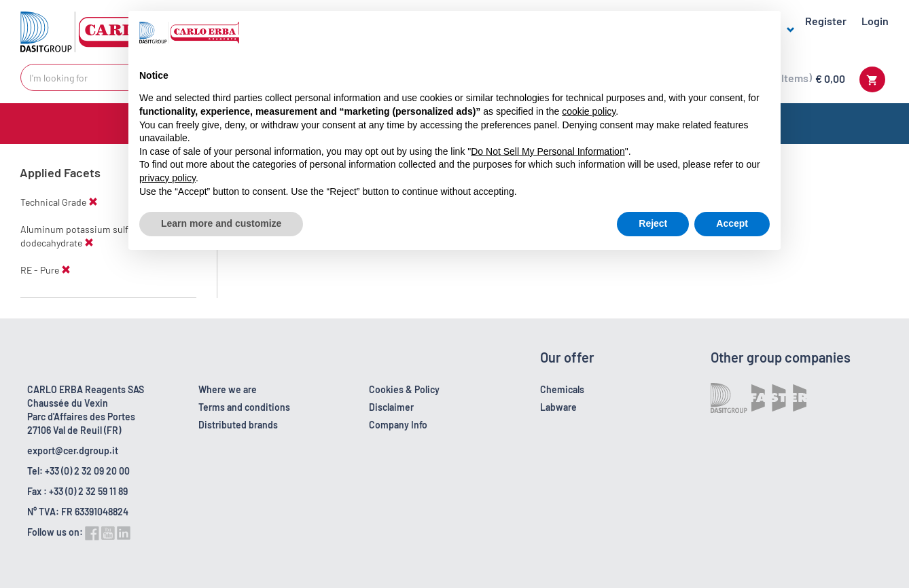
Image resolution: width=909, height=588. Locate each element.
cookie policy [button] (589, 111)
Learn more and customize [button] (221, 223)
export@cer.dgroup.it (73, 451)
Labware (558, 407)
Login (875, 21)
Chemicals (562, 389)
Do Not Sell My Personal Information (548, 151)
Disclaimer (391, 407)
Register (826, 21)
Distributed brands (238, 425)
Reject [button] (653, 223)
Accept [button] (732, 223)
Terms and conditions (244, 407)
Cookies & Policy (404, 389)
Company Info (398, 425)
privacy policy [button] (167, 178)
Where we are (228, 389)
